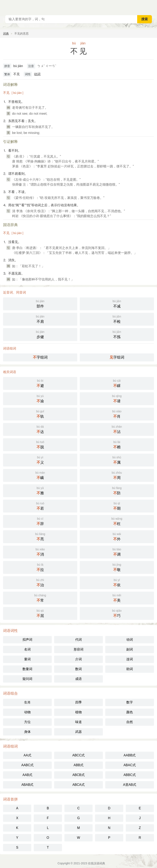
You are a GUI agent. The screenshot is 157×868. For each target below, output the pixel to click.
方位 (27, 722)
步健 (40, 334)
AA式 (27, 755)
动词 (37, 74)
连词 (130, 659)
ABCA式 (78, 785)
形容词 (78, 649)
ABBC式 (130, 775)
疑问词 (27, 679)
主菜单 (151, 6)
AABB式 (130, 755)
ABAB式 (27, 785)
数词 (78, 669)
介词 (78, 659)
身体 (27, 732)
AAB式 (27, 775)
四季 (78, 702)
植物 (78, 712)
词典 (6, 34)
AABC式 (27, 765)
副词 (130, 649)
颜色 (130, 712)
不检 (117, 319)
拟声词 (27, 640)
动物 (27, 712)
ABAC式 (130, 765)
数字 (130, 702)
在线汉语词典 (96, 863)
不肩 (40, 319)
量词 (27, 659)
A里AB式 (130, 785)
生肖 (27, 702)
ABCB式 (78, 775)
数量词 (27, 669)
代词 (78, 640)
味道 (78, 722)
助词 (130, 669)
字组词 (40, 357)
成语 (78, 679)
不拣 (117, 334)
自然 (130, 722)
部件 (40, 303)
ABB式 (78, 765)
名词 (27, 649)
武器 (78, 732)
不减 (117, 303)
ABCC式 (78, 755)
